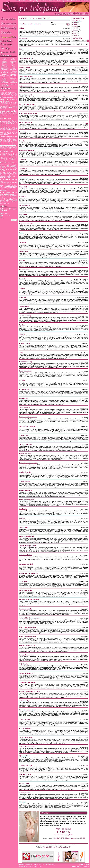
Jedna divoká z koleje (26, 362)
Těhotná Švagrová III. (26, 123)
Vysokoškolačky (4, 86)
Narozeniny (23, 132)
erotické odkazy (41, 864)
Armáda (4, 60)
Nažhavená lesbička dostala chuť (29, 618)
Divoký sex (4, 65)
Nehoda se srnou (24, 270)
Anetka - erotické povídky (31, 1)
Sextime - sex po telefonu (62, 1)
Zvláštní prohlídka (25, 793)
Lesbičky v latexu (24, 481)
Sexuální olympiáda (25, 472)
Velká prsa (13, 84)
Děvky (13, 64)
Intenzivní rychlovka (25, 609)
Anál (13, 58)
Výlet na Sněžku (24, 756)
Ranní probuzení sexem (26, 655)
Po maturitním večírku (26, 58)
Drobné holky (5, 67)
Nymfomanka (13, 77)
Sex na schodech (24, 784)
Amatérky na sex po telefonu (8, 127)
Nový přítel (23, 802)
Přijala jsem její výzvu (26, 738)
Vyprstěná (22, 380)
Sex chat (9, 33)
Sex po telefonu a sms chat (8, 145)
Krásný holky (13, 73)
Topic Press (46, 848)
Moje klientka (23, 664)
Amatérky (4, 58)
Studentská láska (24, 187)
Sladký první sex (24, 527)
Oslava (21, 49)
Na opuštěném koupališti (27, 500)
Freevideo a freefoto (6, 119)
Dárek (21, 353)
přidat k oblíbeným (84, 864)
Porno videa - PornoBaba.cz (8, 163)
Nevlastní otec (23, 39)
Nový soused (23, 215)
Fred (87, 123)
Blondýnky (13, 61)
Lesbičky (4, 74)
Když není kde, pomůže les (27, 426)
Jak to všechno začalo (26, 95)
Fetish (13, 68)
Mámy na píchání (4, 75)
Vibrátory (19, 1)
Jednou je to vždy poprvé (27, 150)
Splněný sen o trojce (25, 371)
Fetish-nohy (4, 70)
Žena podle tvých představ (27, 710)
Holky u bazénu (13, 71)
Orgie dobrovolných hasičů (27, 546)
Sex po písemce (24, 581)
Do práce (22, 518)
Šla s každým (23, 509)
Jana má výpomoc (25, 343)
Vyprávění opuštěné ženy (27, 104)
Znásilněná (22, 261)
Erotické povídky (9, 28)
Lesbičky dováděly (25, 719)
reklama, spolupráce (31, 864)
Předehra (13, 80)
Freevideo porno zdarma (47, 1)
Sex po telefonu (9, 19)
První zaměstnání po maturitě (28, 113)
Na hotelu (22, 288)
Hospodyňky (4, 73)
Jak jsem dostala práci (26, 389)
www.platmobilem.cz (65, 848)
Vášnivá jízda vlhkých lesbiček (28, 573)
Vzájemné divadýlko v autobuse (29, 600)
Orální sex (4, 78)
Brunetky (4, 62)
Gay (4, 71)
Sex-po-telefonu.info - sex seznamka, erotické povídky (30, 7)
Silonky (5, 81)
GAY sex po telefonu (9, 37)
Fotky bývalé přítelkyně (26, 536)
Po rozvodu (23, 242)
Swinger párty (4, 83)
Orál (75, 33)
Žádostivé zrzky (24, 701)
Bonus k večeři (24, 399)
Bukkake (13, 62)
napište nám (21, 864)
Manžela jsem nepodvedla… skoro (30, 692)
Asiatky (13, 60)
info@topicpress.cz (54, 848)
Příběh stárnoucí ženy (26, 77)
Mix (74, 32)
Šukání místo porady (25, 590)
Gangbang (13, 70)
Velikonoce (22, 196)
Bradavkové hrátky (25, 316)
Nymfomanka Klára (25, 454)
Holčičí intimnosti (25, 408)
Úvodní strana (78, 21)
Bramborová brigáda (26, 765)
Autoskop (22, 334)
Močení (4, 77)
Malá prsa (13, 74)
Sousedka (22, 141)
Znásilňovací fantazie (26, 555)
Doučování (22, 159)
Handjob (76, 28)
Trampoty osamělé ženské (27, 646)
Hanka (21, 233)
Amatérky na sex (5, 153)
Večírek (21, 28)
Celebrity (4, 64)
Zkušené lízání (24, 178)
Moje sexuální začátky (26, 224)
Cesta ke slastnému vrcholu (27, 747)
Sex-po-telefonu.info (82, 866)
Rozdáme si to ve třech (26, 564)
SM (13, 81)
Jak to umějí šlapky (25, 728)
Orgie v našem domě (25, 86)
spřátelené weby (50, 864)
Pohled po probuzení (25, 445)
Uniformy (5, 84)
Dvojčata (22, 325)
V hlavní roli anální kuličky (27, 627)
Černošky (13, 67)
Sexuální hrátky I (24, 67)
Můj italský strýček (25, 774)
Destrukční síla (24, 435)
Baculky (4, 61)
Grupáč (76, 26)
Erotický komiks (4, 68)
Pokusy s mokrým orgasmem (28, 417)
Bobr (87, 756)
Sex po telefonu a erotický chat (9, 137)
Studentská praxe (24, 205)
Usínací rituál (23, 169)
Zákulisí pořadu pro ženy (27, 673)
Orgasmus (13, 78)
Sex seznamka (9, 23)
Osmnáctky (4, 80)
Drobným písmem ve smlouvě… (29, 682)
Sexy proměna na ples (26, 490)
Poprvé (75, 35)
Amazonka (22, 279)
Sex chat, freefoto (5, 172)
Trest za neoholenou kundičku (28, 463)
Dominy (13, 65)
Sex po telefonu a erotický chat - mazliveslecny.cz (9, 193)
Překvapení (23, 297)
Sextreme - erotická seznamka (80, 1)
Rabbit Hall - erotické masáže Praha (9, 100)
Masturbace (13, 75)
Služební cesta (23, 251)
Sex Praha (3, 91)
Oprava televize (24, 307)
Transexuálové (13, 83)
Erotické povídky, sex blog (8, 111)
